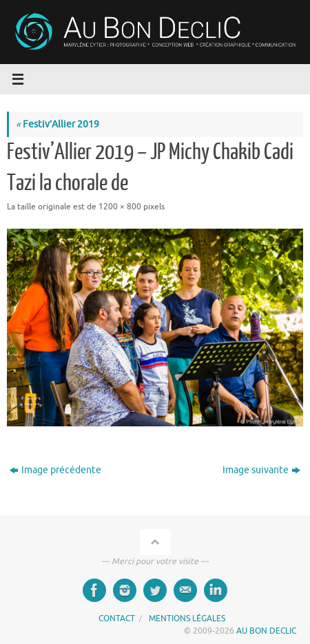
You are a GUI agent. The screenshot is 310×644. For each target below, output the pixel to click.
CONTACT (117, 619)
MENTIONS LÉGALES (187, 619)
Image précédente (55, 470)
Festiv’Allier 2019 (58, 124)
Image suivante (261, 470)
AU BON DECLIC (266, 631)
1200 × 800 (120, 207)
